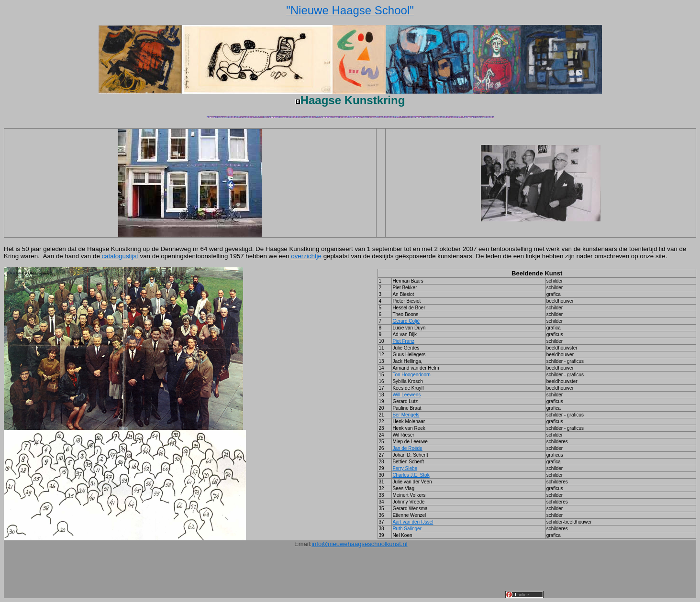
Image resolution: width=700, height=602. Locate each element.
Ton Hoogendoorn (411, 375)
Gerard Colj (406, 321)
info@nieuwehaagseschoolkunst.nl (359, 544)
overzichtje (306, 256)
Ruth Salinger (407, 529)
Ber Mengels (406, 415)
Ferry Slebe (405, 468)
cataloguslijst (120, 256)
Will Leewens (406, 395)
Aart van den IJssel (413, 522)
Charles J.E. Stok (411, 475)
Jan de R (407, 448)
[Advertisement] (331, 577)
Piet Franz (403, 341)
